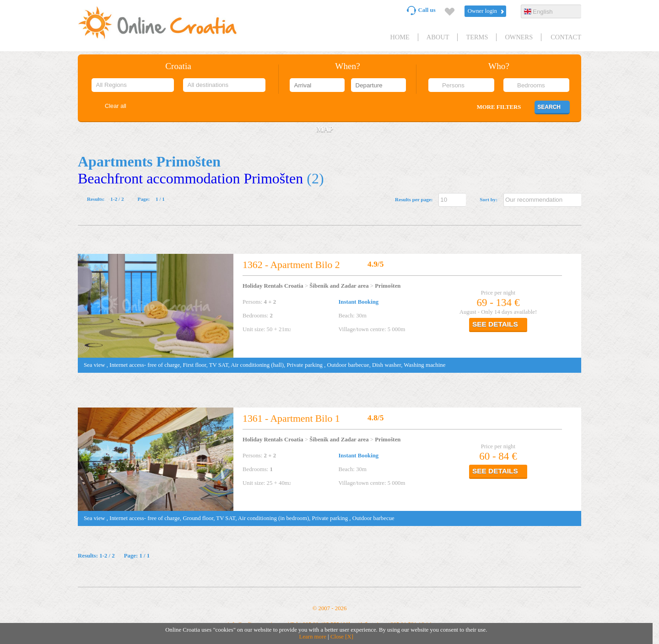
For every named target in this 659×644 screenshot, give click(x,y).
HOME (400, 37)
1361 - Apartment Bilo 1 (291, 419)
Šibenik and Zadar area (339, 286)
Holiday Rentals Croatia (273, 286)
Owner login (482, 11)
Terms (477, 37)
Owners (519, 37)
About (438, 37)
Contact (566, 37)
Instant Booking (358, 302)
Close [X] (342, 637)
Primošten (388, 286)
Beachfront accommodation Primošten (190, 178)
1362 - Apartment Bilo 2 (291, 265)
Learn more (313, 637)
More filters (499, 107)
